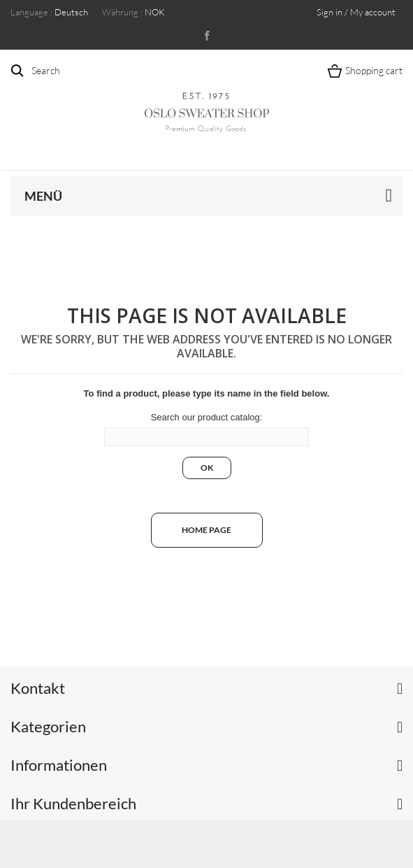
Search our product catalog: (207, 417)
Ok (207, 468)
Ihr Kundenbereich (73, 803)
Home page (206, 530)
